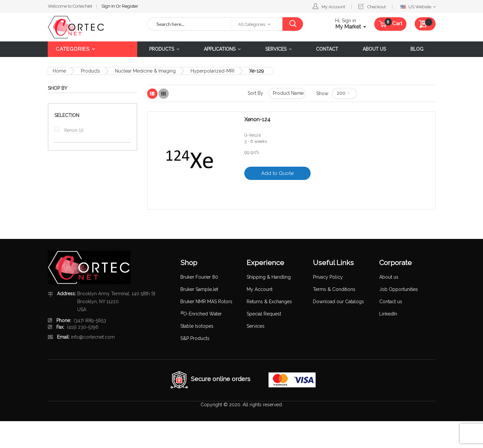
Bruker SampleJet (199, 289)
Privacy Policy (328, 277)
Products (91, 71)
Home (59, 71)
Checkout (377, 7)
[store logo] (92, 27)
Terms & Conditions (334, 289)
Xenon (73, 130)
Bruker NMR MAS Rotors (206, 302)
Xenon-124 (257, 120)
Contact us (391, 302)
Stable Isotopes (197, 326)
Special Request (264, 314)
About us (389, 277)
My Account (333, 7)
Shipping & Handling (269, 277)
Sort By (255, 93)
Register (130, 6)
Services (256, 326)
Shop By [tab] (58, 88)
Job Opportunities (399, 289)
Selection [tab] (67, 115)
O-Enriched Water (201, 314)
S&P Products (195, 338)
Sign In (109, 6)
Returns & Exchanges (269, 302)
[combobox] (190, 24)
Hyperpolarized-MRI (212, 71)
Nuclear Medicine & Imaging (145, 71)
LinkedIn (388, 314)
